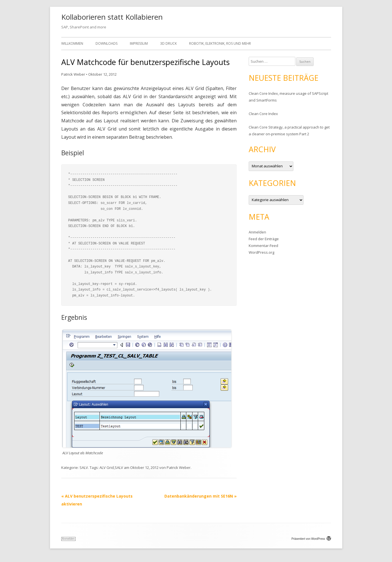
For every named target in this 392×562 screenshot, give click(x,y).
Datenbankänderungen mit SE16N (200, 496)
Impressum (139, 43)
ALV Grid (107, 467)
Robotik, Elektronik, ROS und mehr (220, 43)
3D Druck (168, 43)
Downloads (107, 43)
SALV (84, 467)
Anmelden (257, 232)
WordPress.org (261, 252)
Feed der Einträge (264, 239)
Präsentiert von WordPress (311, 539)
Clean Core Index (263, 114)
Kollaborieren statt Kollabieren (112, 17)
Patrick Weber (73, 74)
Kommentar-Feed (263, 246)
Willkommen (72, 43)
